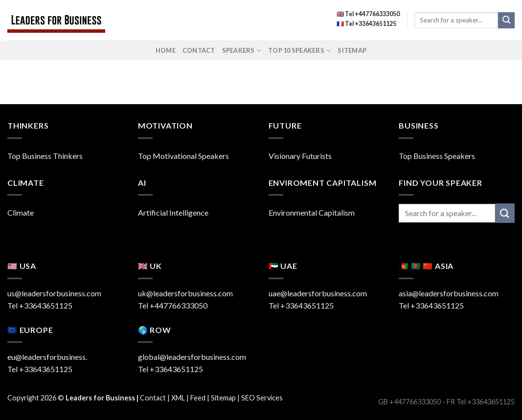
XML (178, 398)
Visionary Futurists (300, 156)
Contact (199, 50)
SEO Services (262, 398)
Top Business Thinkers (45, 156)
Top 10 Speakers (299, 51)
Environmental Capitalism (312, 212)
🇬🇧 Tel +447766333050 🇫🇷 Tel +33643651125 (368, 19)
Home (166, 50)
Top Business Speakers (437, 156)
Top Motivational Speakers (183, 156)
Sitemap (352, 50)
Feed (198, 398)
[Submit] (506, 21)
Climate (21, 212)
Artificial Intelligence (173, 212)
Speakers (242, 51)
